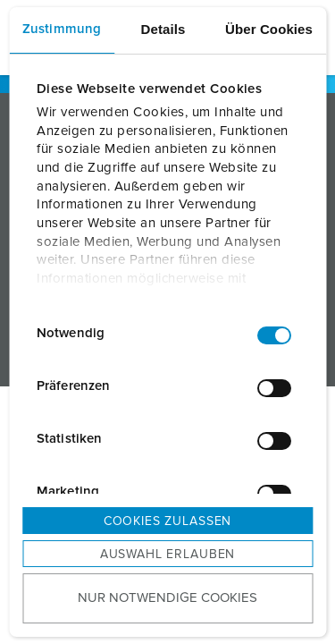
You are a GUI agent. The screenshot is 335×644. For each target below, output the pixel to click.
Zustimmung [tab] (62, 29)
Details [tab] (163, 29)
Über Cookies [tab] (269, 29)
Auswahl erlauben (167, 555)
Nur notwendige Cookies (167, 598)
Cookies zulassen (167, 521)
